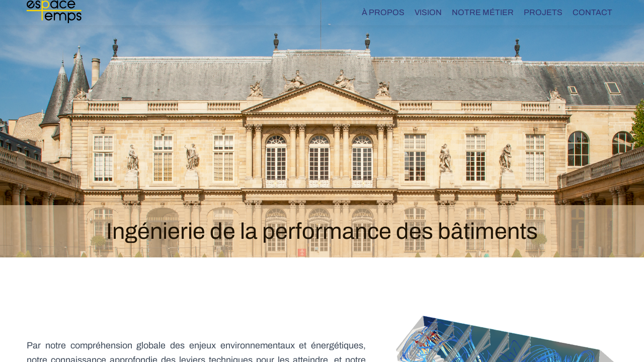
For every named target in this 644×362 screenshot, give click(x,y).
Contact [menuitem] (592, 12)
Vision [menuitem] (428, 12)
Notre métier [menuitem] (483, 12)
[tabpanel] (322, 129)
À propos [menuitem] (383, 12)
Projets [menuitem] (543, 12)
